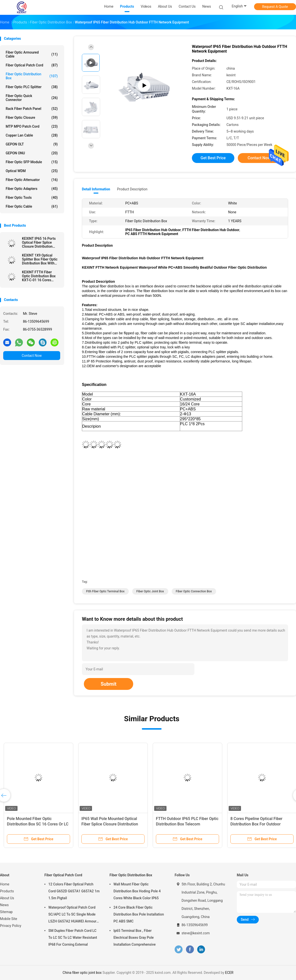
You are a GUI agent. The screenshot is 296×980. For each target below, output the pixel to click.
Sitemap (6, 912)
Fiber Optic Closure (32, 118)
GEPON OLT (32, 144)
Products (7, 891)
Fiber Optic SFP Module (32, 162)
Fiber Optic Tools (32, 198)
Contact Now (32, 356)
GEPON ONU (32, 153)
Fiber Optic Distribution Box (32, 76)
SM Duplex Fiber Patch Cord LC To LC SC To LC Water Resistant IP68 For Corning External (73, 938)
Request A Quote (275, 7)
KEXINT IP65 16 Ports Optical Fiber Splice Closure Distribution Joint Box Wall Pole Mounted (39, 242)
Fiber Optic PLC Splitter (32, 87)
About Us (7, 898)
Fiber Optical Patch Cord (32, 65)
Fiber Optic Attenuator (32, 180)
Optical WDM (32, 171)
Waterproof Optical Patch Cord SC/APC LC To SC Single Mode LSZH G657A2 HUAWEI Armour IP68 (72, 915)
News (4, 905)
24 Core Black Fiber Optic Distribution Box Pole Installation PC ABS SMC (139, 914)
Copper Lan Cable (32, 135)
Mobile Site (9, 919)
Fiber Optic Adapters (32, 189)
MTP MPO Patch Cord (32, 126)
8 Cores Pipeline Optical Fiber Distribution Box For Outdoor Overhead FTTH (256, 824)
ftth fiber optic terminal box (105, 591)
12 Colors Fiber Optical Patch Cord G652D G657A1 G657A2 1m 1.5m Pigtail (74, 891)
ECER (229, 973)
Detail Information (96, 189)
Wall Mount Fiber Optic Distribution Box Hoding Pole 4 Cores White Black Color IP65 (137, 891)
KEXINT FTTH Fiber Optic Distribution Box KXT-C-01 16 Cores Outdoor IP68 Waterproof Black (39, 276)
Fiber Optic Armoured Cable (32, 54)
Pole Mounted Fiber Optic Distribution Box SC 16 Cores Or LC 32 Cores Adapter (38, 824)
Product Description (132, 189)
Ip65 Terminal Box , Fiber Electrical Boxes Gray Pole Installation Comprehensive (135, 938)
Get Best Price (213, 158)
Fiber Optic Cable (32, 206)
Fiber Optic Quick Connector (32, 98)
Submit (109, 684)
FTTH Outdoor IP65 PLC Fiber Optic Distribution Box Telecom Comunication (187, 824)
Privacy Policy (11, 926)
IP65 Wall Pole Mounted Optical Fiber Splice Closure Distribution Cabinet (110, 824)
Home (5, 884)
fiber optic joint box (150, 591)
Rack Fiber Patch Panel (32, 109)
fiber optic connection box (194, 591)
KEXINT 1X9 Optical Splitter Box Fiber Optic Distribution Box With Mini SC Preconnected (40, 259)
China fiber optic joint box (82, 973)
